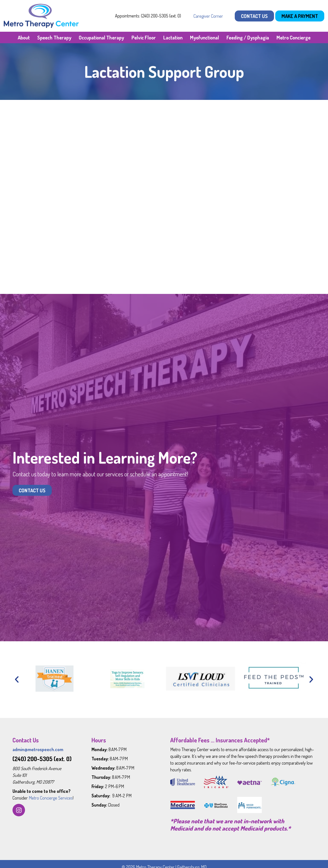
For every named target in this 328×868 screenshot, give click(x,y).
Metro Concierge (293, 37)
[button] (17, 679)
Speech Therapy (54, 37)
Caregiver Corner (208, 16)
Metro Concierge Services (51, 798)
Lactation (173, 37)
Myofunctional (204, 37)
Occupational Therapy (101, 37)
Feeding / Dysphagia (248, 37)
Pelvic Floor (144, 37)
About (24, 37)
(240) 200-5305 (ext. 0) (42, 759)
